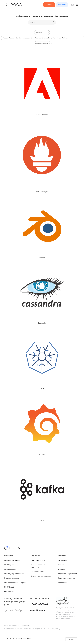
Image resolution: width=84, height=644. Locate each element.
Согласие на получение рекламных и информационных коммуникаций (33, 629)
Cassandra (42, 323)
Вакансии (61, 569)
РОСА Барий (9, 587)
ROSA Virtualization (12, 560)
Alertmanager (42, 192)
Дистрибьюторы (37, 571)
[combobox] (42, 32)
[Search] (54, 22)
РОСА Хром (9, 565)
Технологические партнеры (38, 566)
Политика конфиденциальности (17, 625)
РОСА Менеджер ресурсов (15, 582)
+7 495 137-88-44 (39, 604)
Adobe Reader (42, 115)
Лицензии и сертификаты (68, 574)
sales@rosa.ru (38, 610)
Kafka (42, 520)
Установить (62, 5)
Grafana (42, 455)
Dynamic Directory (12, 578)
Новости (61, 565)
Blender (42, 257)
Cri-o (42, 389)
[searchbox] (42, 32)
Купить (49, 5)
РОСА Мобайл (10, 569)
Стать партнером (38, 560)
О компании (62, 560)
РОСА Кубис (9, 591)
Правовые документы (66, 578)
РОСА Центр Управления (14, 574)
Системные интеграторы (41, 576)
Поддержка (62, 582)
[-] (71, 639)
